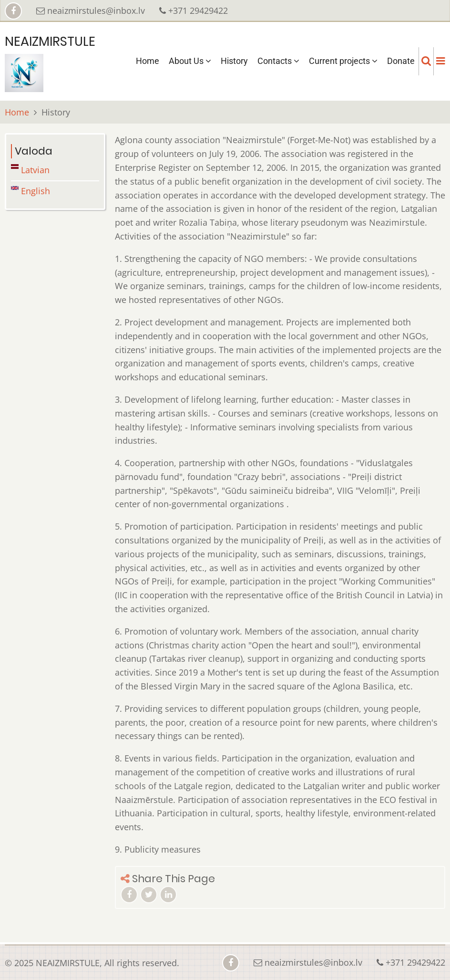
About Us (190, 61)
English (31, 191)
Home (148, 61)
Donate (401, 61)
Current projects (343, 61)
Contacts (278, 61)
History (234, 61)
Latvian (30, 170)
